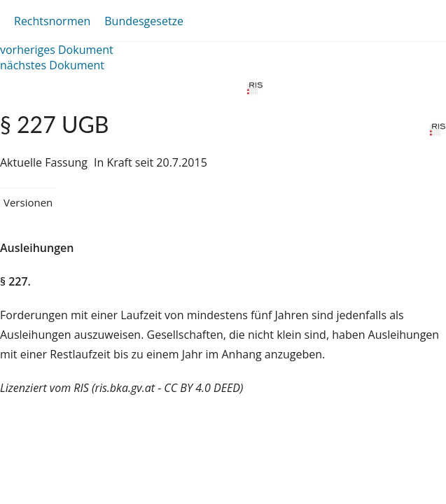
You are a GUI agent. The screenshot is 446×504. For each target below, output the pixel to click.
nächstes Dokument (52, 65)
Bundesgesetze (144, 21)
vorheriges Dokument (57, 50)
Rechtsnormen (52, 21)
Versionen (28, 202)
